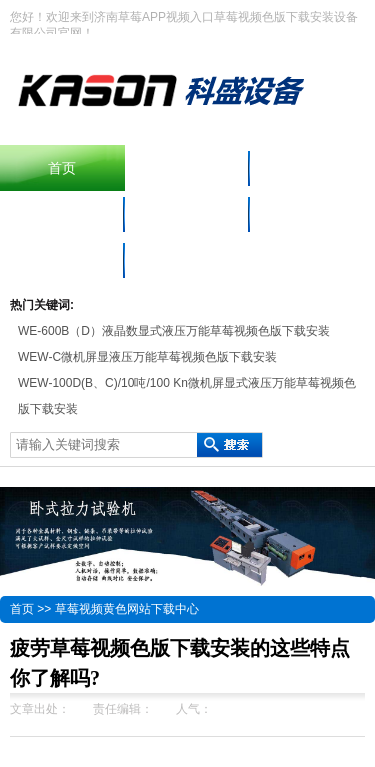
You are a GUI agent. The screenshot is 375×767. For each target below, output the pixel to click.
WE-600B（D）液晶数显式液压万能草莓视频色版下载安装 (174, 331)
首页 (62, 168)
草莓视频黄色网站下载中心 (127, 609)
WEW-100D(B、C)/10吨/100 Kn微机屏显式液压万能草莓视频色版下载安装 (187, 396)
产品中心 (312, 168)
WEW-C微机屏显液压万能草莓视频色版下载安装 (147, 357)
